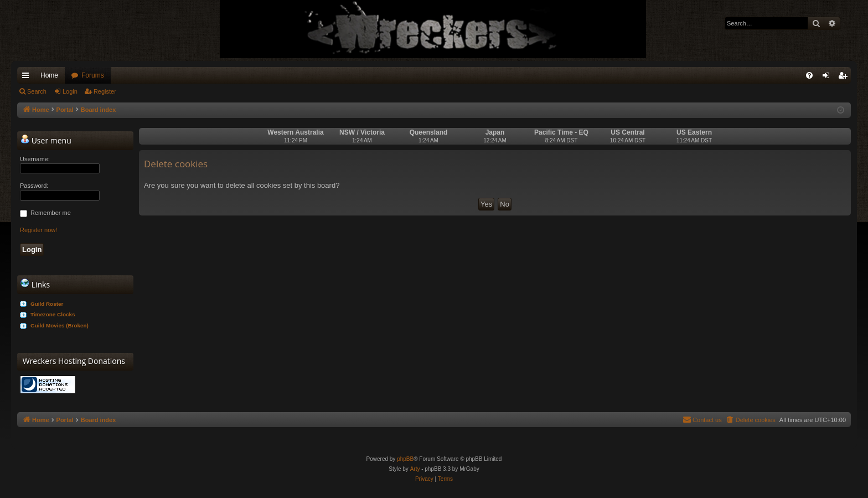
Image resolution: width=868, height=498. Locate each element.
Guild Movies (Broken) (60, 325)
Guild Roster (47, 304)
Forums (93, 75)
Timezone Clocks (53, 314)
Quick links (28, 78)
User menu (46, 140)
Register (105, 91)
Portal (65, 110)
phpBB (405, 459)
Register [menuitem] (845, 78)
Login (70, 91)
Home (49, 75)
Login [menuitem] (828, 78)
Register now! (38, 230)
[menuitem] (809, 75)
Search (37, 91)
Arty (415, 469)
